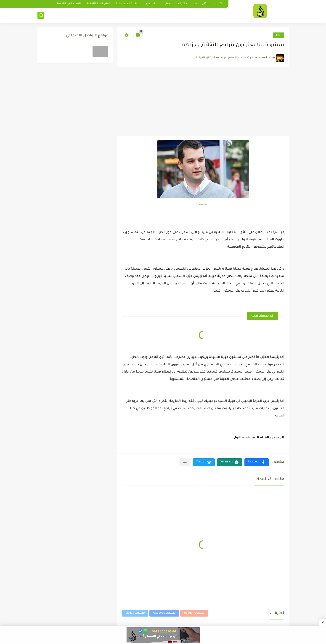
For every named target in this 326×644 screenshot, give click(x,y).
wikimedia (203, 205)
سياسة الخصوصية (128, 4)
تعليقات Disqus (135, 613)
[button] (257, 462)
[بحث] (41, 15)
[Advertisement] (203, 101)
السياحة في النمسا (69, 4)
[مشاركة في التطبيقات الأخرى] (185, 462)
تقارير (219, 4)
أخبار (168, 4)
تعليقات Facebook (164, 613)
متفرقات (182, 4)
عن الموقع (153, 4)
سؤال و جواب (201, 4)
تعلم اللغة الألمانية (98, 4)
